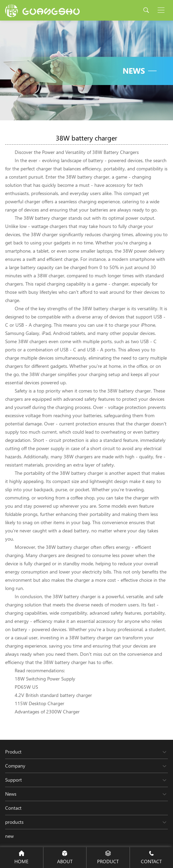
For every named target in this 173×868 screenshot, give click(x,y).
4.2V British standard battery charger (53, 695)
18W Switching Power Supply (45, 679)
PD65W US (26, 687)
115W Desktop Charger (39, 703)
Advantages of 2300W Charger (47, 712)
